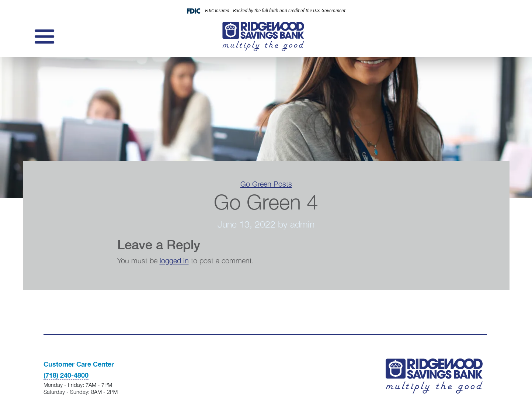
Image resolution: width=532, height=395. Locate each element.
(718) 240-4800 (66, 375)
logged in (174, 261)
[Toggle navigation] (44, 37)
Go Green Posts (266, 184)
